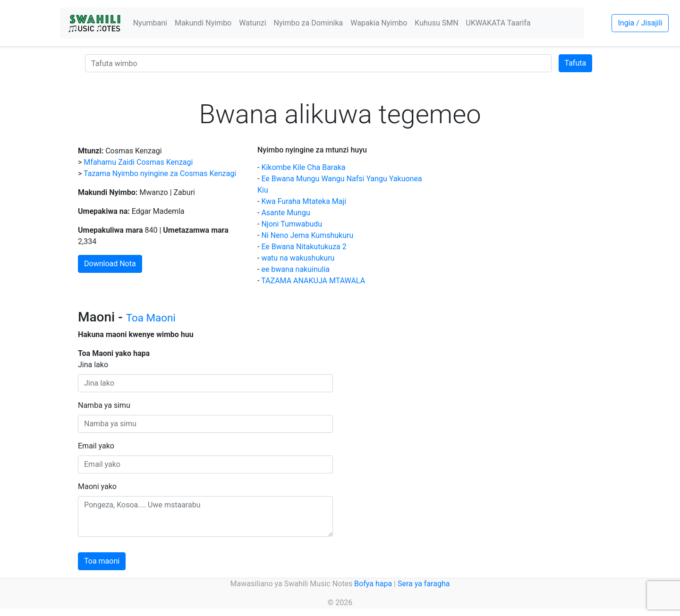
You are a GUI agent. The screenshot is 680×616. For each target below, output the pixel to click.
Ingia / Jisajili (640, 23)
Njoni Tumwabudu (292, 224)
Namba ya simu (104, 405)
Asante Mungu (285, 213)
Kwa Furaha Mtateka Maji (304, 201)
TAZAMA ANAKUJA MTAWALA (313, 281)
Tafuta (576, 63)
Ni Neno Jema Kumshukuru (307, 235)
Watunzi (252, 23)
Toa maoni (102, 561)
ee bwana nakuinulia (295, 269)
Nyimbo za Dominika (309, 23)
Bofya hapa (373, 584)
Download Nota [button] (110, 264)
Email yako (96, 446)
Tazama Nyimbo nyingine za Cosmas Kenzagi (160, 173)
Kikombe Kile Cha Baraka (303, 167)
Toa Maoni (151, 318)
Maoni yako (97, 486)
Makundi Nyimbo (203, 23)
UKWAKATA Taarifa (498, 23)
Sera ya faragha (424, 584)
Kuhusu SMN (436, 23)
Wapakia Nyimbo (379, 23)
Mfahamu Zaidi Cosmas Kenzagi (138, 162)
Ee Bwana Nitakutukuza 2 (304, 247)
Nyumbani (150, 23)
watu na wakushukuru (298, 258)
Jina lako (93, 365)
